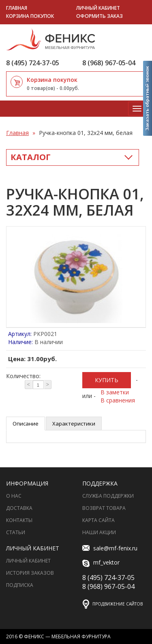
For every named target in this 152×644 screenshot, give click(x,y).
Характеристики (74, 424)
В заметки (115, 392)
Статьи (16, 532)
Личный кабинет (98, 8)
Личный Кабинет (28, 561)
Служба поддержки (108, 496)
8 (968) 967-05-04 (109, 63)
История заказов (30, 573)
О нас (14, 496)
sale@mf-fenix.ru (110, 548)
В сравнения (118, 400)
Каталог (31, 157)
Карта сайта (98, 520)
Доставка (19, 508)
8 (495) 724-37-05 (33, 63)
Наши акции (99, 532)
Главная (17, 8)
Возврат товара (104, 508)
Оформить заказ (100, 16)
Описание (26, 424)
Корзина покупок (30, 16)
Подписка (20, 585)
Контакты (19, 520)
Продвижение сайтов (118, 604)
